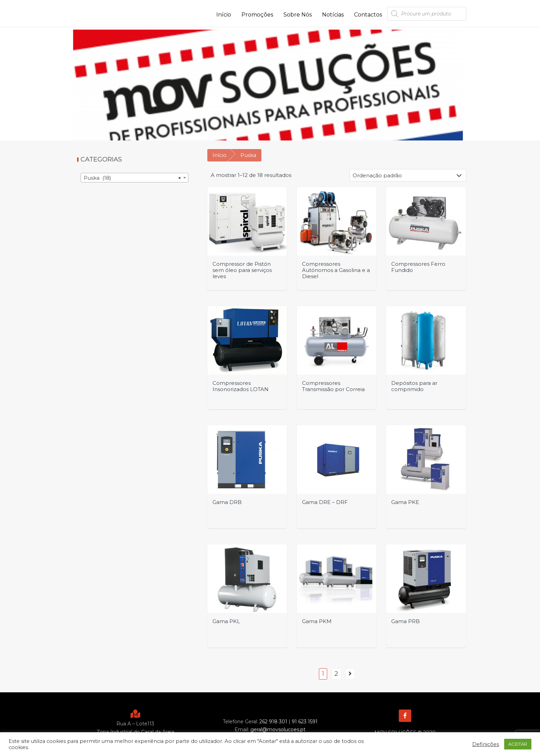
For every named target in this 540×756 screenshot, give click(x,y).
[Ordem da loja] (408, 175)
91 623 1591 (305, 722)
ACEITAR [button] (518, 744)
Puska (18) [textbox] (132, 178)
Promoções (257, 15)
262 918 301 (273, 722)
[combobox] (134, 178)
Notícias (333, 15)
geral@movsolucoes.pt (278, 729)
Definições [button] (486, 744)
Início (224, 15)
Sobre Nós (298, 15)
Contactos (368, 15)
